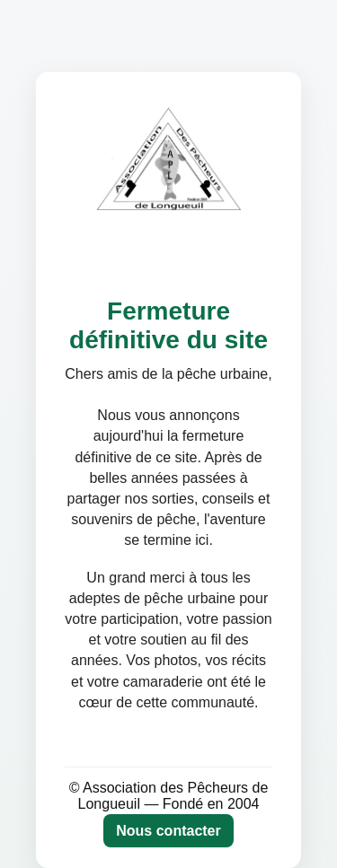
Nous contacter (168, 831)
